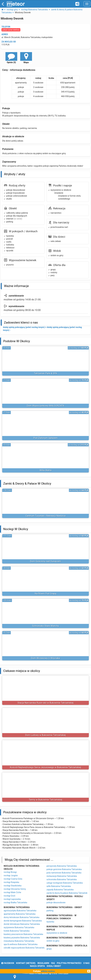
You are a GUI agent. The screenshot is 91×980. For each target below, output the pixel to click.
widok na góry (53, 941)
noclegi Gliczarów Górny (15, 889)
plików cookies (48, 971)
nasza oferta (37, 966)
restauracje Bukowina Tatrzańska (62, 876)
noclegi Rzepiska (11, 882)
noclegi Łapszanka (12, 899)
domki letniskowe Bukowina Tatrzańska (22, 924)
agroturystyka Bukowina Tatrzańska (20, 911)
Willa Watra (45, 470)
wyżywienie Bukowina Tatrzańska (19, 927)
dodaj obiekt (54, 966)
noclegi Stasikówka (13, 886)
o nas (86, 963)
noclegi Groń (9, 896)
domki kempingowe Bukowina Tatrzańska (23, 921)
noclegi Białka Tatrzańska (15, 902)
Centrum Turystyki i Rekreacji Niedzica (45, 516)
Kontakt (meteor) (26, 963)
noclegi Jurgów (11, 875)
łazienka (50, 922)
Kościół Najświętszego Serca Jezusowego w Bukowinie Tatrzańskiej (45, 767)
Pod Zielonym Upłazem (45, 438)
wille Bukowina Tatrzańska (59, 886)
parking (50, 911)
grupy (49, 949)
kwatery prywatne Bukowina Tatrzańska (22, 938)
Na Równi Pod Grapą (45, 594)
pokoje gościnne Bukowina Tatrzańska (64, 869)
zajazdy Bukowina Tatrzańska (60, 890)
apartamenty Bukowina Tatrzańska (20, 914)
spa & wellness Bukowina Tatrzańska (21, 944)
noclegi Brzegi (10, 872)
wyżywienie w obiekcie (57, 933)
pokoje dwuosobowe (56, 902)
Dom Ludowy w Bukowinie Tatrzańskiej (45, 735)
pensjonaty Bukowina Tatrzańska (62, 866)
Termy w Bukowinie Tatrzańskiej (45, 800)
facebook (8, 963)
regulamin (43, 963)
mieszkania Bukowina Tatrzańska (19, 941)
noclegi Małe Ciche (12, 892)
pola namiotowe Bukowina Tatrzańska (64, 873)
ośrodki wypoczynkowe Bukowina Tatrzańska (24, 948)
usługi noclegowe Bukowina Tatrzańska (65, 883)
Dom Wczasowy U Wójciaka (45, 658)
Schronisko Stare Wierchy (45, 626)
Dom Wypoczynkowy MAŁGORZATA (45, 406)
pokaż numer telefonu (11, 30)
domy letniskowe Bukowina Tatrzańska (21, 917)
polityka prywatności (69, 963)
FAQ (53, 963)
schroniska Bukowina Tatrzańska (62, 879)
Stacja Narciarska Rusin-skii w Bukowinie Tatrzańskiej (45, 703)
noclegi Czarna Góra (13, 879)
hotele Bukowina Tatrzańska (17, 931)
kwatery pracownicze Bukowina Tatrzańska (23, 934)
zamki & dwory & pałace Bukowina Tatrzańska (68, 893)
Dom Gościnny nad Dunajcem (46, 561)
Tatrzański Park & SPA (45, 373)
